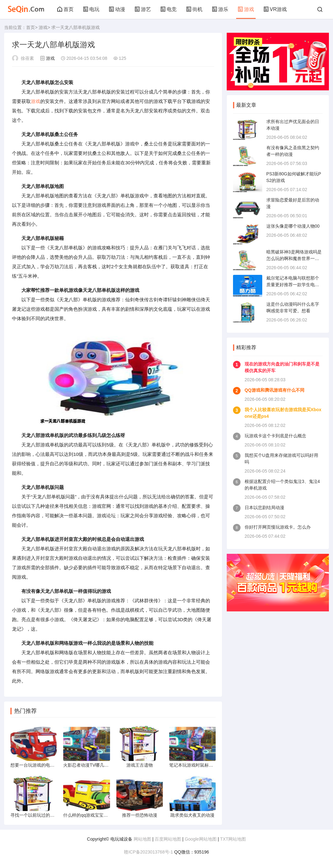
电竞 (169, 9)
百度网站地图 (168, 839)
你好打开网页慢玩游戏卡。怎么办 (278, 527)
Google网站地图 (200, 839)
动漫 (117, 9)
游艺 (143, 9)
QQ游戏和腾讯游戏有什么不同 (275, 390)
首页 (65, 9)
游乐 (220, 9)
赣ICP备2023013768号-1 (148, 852)
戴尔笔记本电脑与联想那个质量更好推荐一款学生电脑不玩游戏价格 (293, 285)
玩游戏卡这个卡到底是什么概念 (275, 436)
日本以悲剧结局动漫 (264, 508)
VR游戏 (275, 9)
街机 (194, 9)
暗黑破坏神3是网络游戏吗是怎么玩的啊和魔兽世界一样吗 (294, 258)
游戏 (246, 9)
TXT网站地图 (233, 839)
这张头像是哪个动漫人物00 (293, 226)
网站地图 (142, 839)
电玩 (91, 9)
